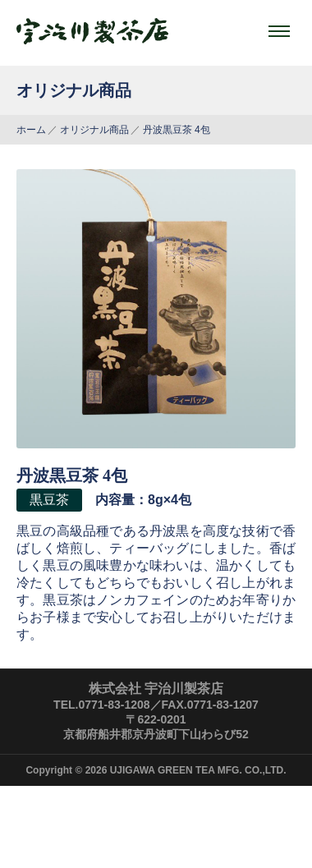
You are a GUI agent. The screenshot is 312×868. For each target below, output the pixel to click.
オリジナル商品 (94, 130)
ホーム (31, 130)
